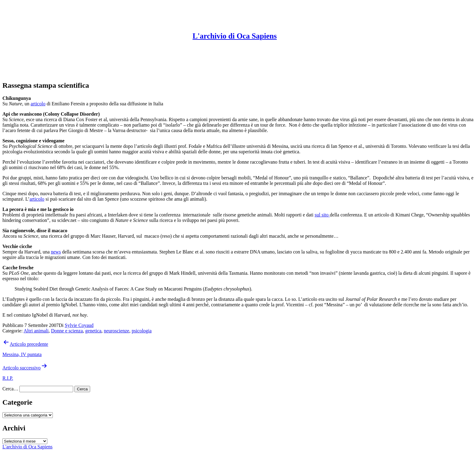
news (56, 252)
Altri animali (36, 331)
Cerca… (10, 389)
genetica (93, 331)
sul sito (322, 215)
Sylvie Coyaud (79, 325)
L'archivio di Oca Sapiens (235, 36)
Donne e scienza (67, 331)
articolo (38, 104)
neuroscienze (117, 331)
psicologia (142, 331)
